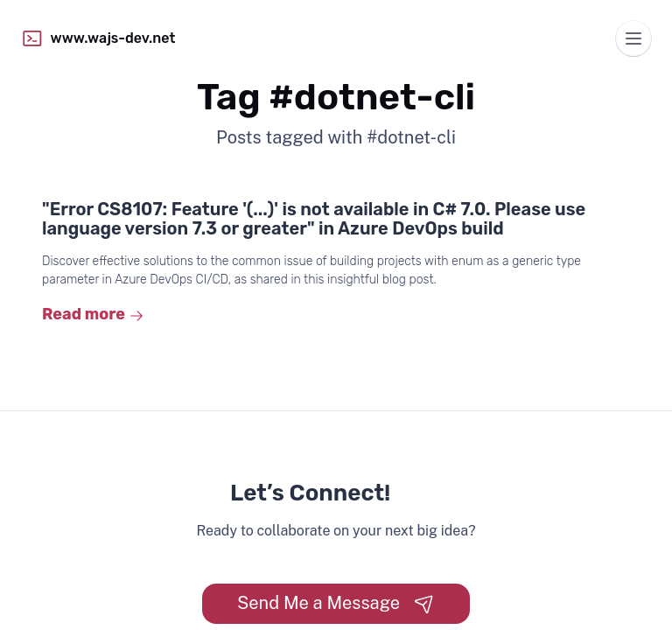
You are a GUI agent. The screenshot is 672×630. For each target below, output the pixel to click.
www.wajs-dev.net (98, 38)
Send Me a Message (336, 603)
